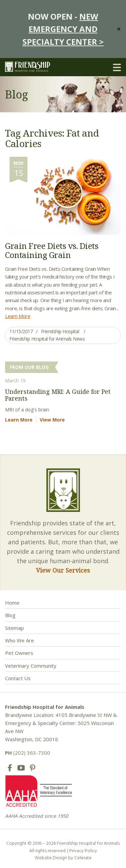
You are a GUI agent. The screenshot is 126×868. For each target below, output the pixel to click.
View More (52, 420)
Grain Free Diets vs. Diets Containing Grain (52, 250)
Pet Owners (19, 653)
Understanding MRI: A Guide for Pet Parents (58, 395)
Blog (10, 615)
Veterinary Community (31, 666)
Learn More (18, 316)
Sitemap (14, 628)
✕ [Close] (119, 29)
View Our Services (63, 570)
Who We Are (19, 640)
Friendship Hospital (60, 331)
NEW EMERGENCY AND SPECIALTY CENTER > (63, 29)
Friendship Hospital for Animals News (47, 339)
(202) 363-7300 (28, 753)
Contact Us (18, 678)
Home (12, 603)
